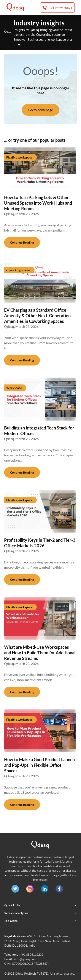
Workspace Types (40, 913)
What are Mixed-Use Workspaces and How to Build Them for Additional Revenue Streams (40, 653)
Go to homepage (41, 110)
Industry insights (39, 23)
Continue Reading (22, 242)
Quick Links (40, 905)
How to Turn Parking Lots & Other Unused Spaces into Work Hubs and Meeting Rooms (38, 203)
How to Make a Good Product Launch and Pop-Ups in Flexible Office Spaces (39, 765)
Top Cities (40, 921)
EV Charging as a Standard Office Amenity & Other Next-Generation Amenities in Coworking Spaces (37, 316)
